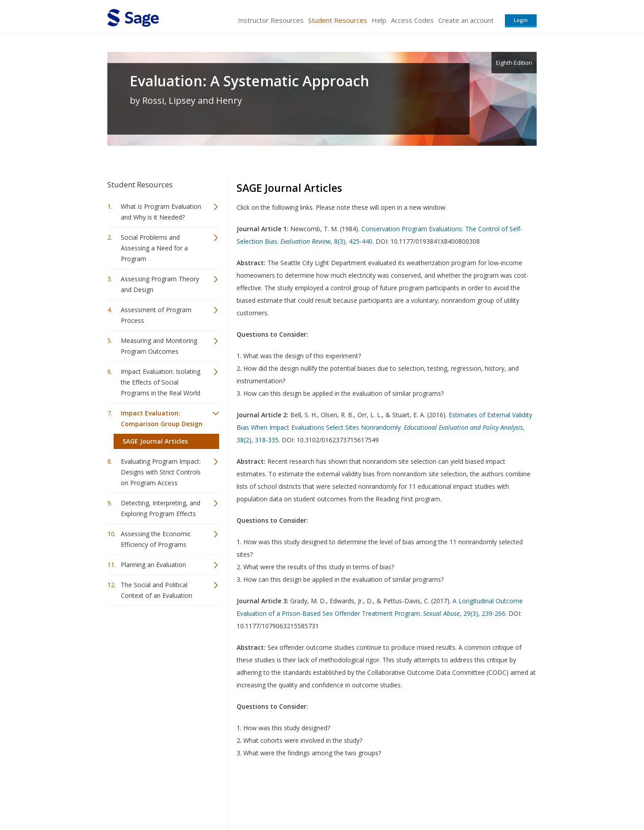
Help (379, 20)
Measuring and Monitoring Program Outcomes (159, 346)
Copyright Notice (428, 797)
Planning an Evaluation (153, 565)
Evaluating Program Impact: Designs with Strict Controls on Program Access (161, 472)
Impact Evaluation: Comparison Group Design (162, 418)
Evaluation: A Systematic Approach (250, 81)
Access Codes (412, 20)
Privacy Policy (478, 797)
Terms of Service (373, 797)
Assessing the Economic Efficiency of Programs (156, 539)
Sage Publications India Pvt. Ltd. (237, 797)
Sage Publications (158, 797)
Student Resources (338, 20)
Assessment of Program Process (156, 315)
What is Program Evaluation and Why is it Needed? (161, 212)
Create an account (466, 20)
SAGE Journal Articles (155, 441)
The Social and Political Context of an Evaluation (157, 590)
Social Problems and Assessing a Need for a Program (154, 248)
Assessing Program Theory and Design (160, 284)
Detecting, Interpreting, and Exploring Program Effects (161, 508)
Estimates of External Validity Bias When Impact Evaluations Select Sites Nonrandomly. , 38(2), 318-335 (384, 427)
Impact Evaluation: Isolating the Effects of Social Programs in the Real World (161, 382)
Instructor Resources (271, 20)
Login (521, 20)
